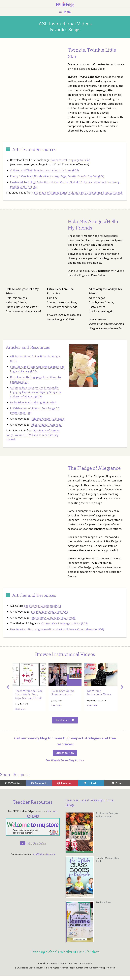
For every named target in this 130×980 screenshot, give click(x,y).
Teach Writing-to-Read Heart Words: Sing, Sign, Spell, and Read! (29, 694)
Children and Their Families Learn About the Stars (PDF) (44, 170)
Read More (20, 709)
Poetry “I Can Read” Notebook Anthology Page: (57, 176)
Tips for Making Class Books (108, 859)
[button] (8, 687)
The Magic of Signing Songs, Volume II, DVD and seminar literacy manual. (33, 435)
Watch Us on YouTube (37, 843)
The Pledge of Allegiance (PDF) (42, 606)
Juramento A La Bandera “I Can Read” (53, 618)
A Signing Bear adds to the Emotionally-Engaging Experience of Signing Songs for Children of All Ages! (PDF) (36, 392)
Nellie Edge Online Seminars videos (63, 692)
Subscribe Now (65, 753)
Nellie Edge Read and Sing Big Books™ (33, 402)
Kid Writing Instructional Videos (99, 692)
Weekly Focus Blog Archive (68, 760)
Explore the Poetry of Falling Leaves (107, 815)
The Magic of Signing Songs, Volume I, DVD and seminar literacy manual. (78, 193)
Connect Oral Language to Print (70, 160)
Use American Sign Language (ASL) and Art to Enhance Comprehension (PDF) (57, 629)
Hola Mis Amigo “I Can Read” (48, 419)
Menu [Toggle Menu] (65, 12)
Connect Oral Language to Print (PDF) (64, 623)
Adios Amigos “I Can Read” (47, 425)
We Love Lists (104, 902)
